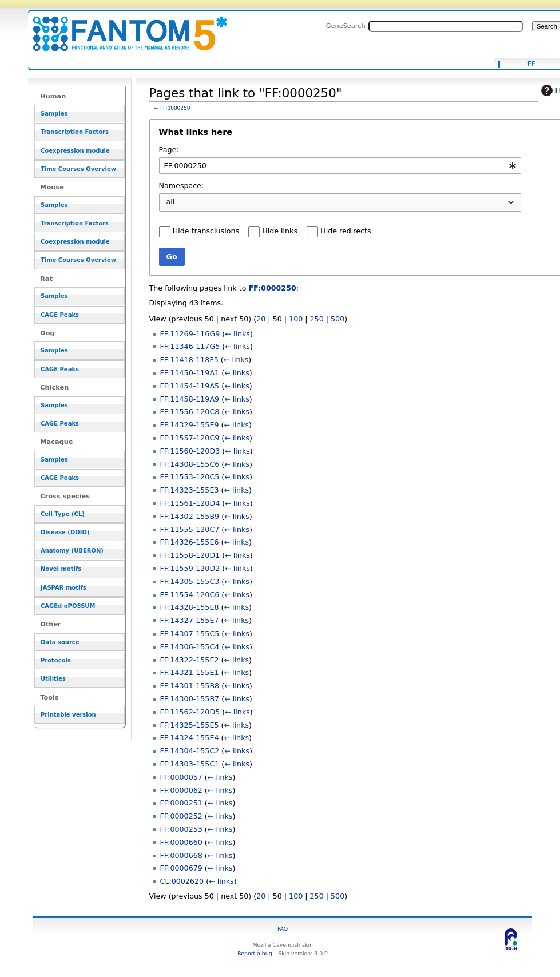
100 (296, 319)
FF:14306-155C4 (190, 647)
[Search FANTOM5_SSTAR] (446, 26)
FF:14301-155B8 (190, 686)
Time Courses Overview (78, 169)
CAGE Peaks (60, 315)
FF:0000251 (181, 803)
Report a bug (255, 953)
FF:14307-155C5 (190, 634)
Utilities (53, 679)
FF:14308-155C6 (190, 464)
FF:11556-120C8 (190, 412)
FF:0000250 (175, 108)
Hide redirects (345, 231)
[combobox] (340, 166)
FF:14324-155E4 (190, 738)
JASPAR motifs (63, 588)
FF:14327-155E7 (190, 620)
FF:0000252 (181, 816)
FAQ (283, 929)
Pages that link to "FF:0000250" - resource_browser (123, 27)
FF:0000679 (181, 868)
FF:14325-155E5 (190, 725)
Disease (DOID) (65, 532)
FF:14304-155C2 (190, 751)
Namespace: (182, 186)
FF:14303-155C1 (190, 764)
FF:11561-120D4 (190, 503)
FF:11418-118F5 (189, 360)
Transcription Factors (75, 132)
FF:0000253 (181, 829)
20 (261, 319)
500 (337, 319)
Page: (169, 150)
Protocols (56, 660)
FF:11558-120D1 (190, 555)
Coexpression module (75, 151)
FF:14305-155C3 (190, 581)
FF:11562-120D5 (190, 712)
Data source (60, 642)
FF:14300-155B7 (190, 699)
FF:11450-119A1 (190, 373)
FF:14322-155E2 (190, 660)
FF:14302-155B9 (190, 516)
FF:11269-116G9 (190, 334)
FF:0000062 (181, 790)
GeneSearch (346, 26)
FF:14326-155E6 (190, 542)
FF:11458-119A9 (190, 399)
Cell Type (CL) (63, 514)
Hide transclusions (206, 231)
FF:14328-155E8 (190, 607)
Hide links (280, 231)
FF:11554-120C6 (190, 595)
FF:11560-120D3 (190, 451)
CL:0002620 (182, 881)
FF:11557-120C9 (190, 438)
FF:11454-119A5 (190, 386)
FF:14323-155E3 (190, 490)
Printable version (68, 715)
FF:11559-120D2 (190, 568)
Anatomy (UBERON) (72, 551)
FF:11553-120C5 (190, 477)
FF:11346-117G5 (190, 346)
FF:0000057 (181, 777)
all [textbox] (171, 202)
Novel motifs (61, 569)
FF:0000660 (181, 842)
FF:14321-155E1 (190, 672)
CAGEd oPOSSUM (68, 606)
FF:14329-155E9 (190, 425)
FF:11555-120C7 (190, 529)
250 (317, 319)
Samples (54, 114)
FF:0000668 (181, 855)
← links (237, 334)
